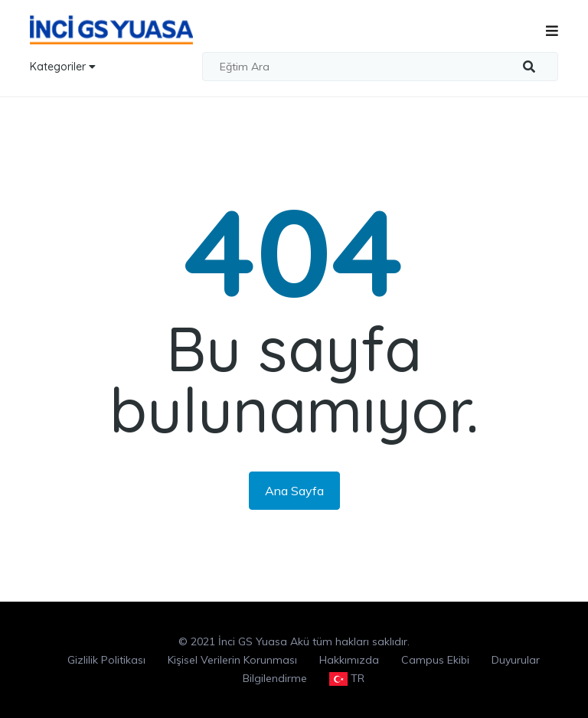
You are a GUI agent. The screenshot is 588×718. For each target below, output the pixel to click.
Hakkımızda (349, 660)
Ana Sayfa (294, 491)
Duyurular (516, 660)
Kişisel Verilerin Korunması (232, 660)
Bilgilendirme (275, 678)
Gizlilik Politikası (106, 660)
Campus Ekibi (435, 660)
